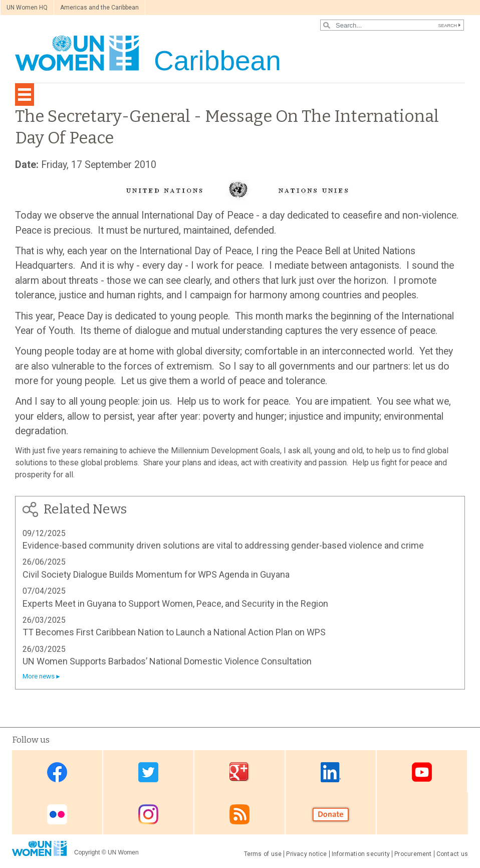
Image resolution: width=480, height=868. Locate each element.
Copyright (87, 852)
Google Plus (239, 772)
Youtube (422, 772)
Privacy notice (306, 854)
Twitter (148, 772)
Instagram (148, 814)
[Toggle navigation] (25, 95)
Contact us (452, 854)
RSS (239, 814)
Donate (331, 814)
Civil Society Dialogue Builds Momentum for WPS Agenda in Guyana (156, 574)
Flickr (57, 814)
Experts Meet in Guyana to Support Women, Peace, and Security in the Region (175, 603)
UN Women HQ (27, 8)
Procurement (413, 854)
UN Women (123, 852)
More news (39, 676)
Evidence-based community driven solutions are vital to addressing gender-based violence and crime (223, 545)
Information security (361, 854)
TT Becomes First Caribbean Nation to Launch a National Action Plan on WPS (174, 632)
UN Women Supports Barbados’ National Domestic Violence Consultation (167, 661)
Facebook (57, 772)
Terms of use (263, 854)
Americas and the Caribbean (99, 8)
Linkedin (331, 772)
